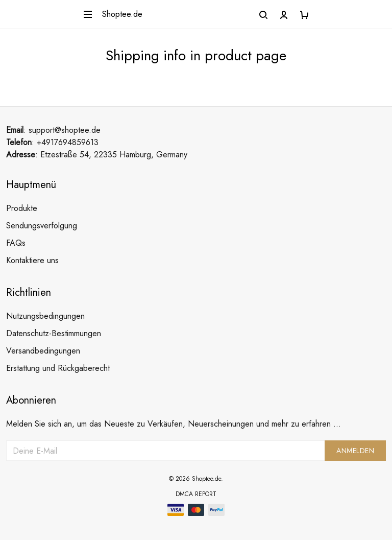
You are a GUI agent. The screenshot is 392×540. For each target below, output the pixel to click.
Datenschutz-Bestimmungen (54, 333)
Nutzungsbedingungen (45, 316)
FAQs (16, 243)
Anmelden (355, 451)
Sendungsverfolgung (42, 226)
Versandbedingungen (43, 351)
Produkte (22, 208)
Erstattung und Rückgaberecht (58, 368)
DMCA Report (196, 494)
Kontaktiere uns (32, 260)
